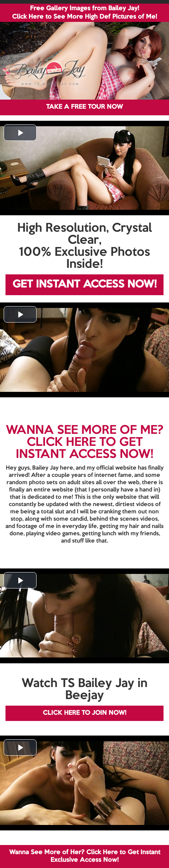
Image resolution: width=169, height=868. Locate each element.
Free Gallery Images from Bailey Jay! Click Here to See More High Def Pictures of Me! (84, 13)
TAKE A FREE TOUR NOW (84, 107)
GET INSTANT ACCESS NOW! (84, 285)
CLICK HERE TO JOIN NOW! (84, 713)
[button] (20, 133)
